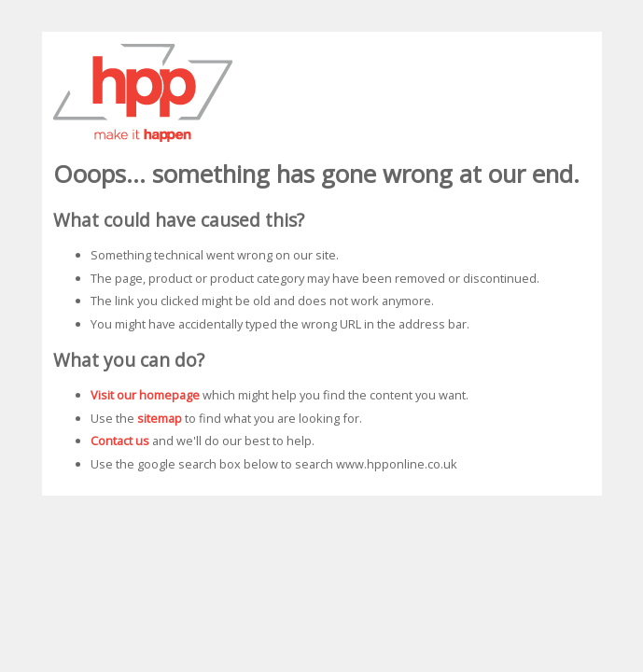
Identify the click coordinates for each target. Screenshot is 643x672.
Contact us (120, 441)
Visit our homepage (145, 395)
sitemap (160, 418)
